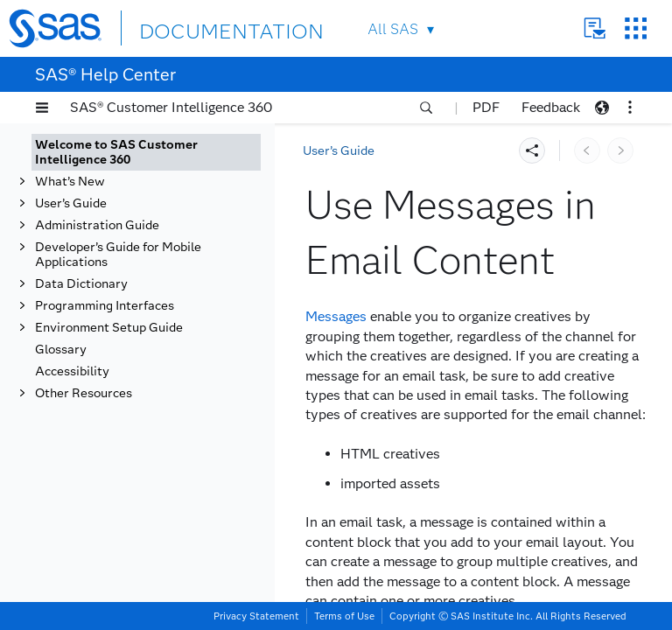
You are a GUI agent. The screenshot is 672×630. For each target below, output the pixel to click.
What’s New (70, 182)
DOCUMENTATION (203, 28)
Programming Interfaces (105, 306)
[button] (42, 108)
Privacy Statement (256, 616)
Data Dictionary (81, 284)
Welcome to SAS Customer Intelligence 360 (116, 152)
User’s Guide (71, 203)
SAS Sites (636, 28)
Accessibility (72, 371)
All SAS (393, 29)
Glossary (61, 350)
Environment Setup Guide (109, 328)
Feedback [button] (551, 107)
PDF (486, 107)
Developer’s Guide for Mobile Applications (118, 255)
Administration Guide (97, 225)
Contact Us (595, 28)
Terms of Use (344, 616)
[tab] (146, 152)
